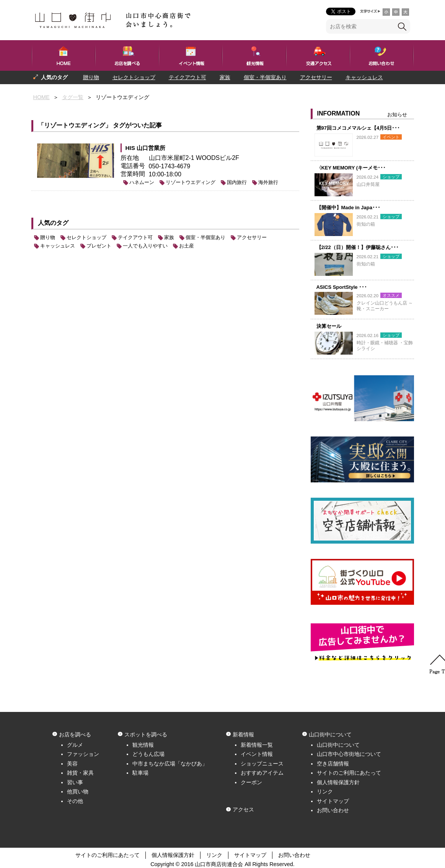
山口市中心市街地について (349, 754)
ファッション (83, 754)
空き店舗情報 (333, 764)
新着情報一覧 (257, 745)
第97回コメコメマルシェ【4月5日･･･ (358, 128)
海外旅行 (268, 182)
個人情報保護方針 (338, 782)
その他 (75, 801)
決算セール (329, 326)
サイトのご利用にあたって (349, 773)
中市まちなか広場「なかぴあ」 (170, 764)
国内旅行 (237, 182)
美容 (72, 764)
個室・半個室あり (265, 77)
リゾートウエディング (191, 182)
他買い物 (78, 791)
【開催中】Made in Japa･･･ (348, 208)
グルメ (75, 745)
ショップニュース (262, 764)
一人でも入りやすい (98, 91)
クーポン (251, 782)
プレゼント (47, 91)
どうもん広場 (148, 754)
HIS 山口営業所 (146, 148)
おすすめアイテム (262, 773)
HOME (42, 97)
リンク (325, 791)
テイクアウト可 (187, 77)
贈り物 (91, 77)
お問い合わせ (333, 810)
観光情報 (143, 745)
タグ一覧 (73, 97)
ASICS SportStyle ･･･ (342, 287)
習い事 (75, 782)
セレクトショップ (134, 77)
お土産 (187, 246)
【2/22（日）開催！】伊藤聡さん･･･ (358, 247)
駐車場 (140, 773)
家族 (225, 77)
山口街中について (338, 745)
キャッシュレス (364, 77)
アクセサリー (316, 77)
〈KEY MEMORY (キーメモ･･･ (351, 168)
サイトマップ (333, 801)
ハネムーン (142, 182)
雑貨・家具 (80, 773)
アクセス (243, 809)
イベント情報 (257, 754)
